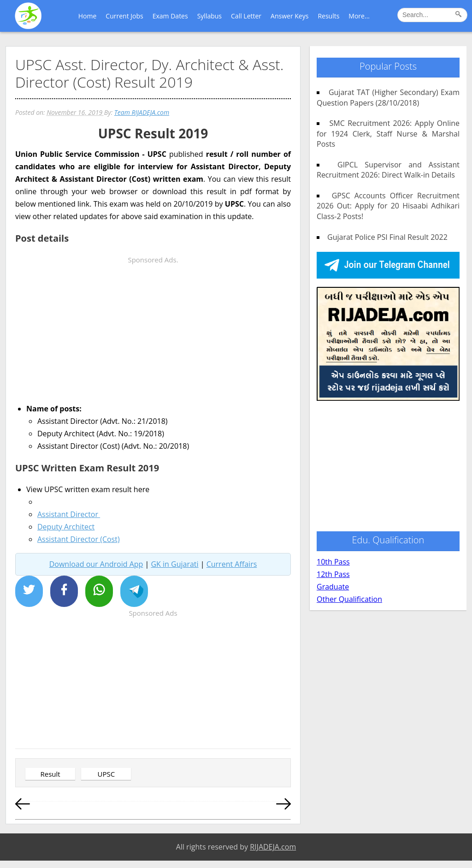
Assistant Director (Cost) (79, 539)
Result (50, 774)
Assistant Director (69, 514)
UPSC (106, 774)
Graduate (333, 587)
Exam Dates (170, 16)
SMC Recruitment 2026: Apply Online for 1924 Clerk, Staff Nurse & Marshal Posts (388, 134)
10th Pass (333, 562)
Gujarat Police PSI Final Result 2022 (384, 237)
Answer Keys (289, 16)
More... (359, 16)
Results (328, 16)
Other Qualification (349, 599)
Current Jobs (124, 16)
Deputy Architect (66, 527)
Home (88, 16)
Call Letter (246, 16)
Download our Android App (96, 564)
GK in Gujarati (174, 564)
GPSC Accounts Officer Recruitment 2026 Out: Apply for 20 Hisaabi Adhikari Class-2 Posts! (388, 206)
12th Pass (333, 574)
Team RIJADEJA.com (142, 112)
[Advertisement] (153, 331)
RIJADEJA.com (273, 847)
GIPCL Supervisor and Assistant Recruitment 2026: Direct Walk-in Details (388, 170)
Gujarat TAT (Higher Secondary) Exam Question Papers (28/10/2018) (388, 97)
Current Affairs (232, 564)
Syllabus (209, 16)
